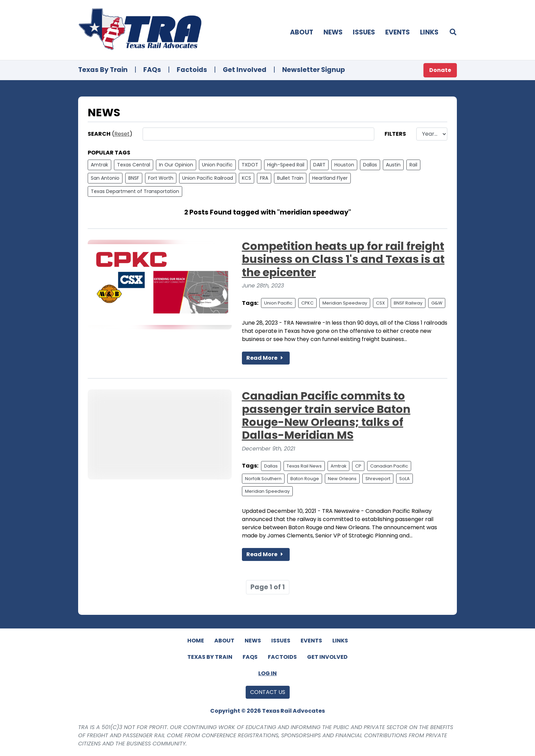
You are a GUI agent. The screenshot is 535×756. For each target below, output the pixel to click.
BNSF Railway (408, 303)
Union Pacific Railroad (208, 178)
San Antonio (105, 178)
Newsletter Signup (314, 70)
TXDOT (250, 165)
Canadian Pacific (389, 466)
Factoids (192, 70)
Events (397, 32)
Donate (440, 70)
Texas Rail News (304, 466)
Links (429, 32)
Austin (393, 165)
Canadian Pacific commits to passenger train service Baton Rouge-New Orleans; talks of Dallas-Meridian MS (326, 415)
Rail (413, 165)
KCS (247, 178)
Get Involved (245, 70)
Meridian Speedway (345, 303)
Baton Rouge (305, 479)
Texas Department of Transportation (135, 191)
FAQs (152, 70)
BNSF (134, 178)
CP (358, 466)
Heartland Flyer (330, 178)
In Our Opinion (176, 165)
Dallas (370, 165)
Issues (364, 32)
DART (319, 165)
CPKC (307, 303)
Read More (266, 358)
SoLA (404, 479)
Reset (122, 134)
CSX (380, 303)
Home (196, 641)
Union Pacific (217, 165)
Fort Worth (161, 178)
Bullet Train (290, 178)
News (333, 32)
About (302, 32)
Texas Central (134, 165)
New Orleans (342, 479)
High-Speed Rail (286, 165)
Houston (344, 165)
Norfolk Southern (263, 479)
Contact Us (268, 692)
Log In (267, 673)
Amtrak (99, 165)
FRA (264, 178)
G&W (437, 303)
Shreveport (378, 479)
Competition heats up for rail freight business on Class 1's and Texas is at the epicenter (343, 259)
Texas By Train (103, 70)
